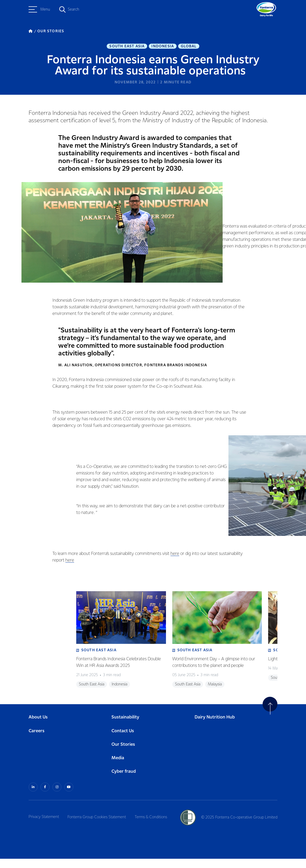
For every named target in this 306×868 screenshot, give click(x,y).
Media (118, 768)
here (174, 554)
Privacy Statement (44, 826)
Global (189, 47)
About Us (38, 727)
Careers (37, 741)
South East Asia (127, 47)
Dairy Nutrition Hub (215, 727)
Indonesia (163, 47)
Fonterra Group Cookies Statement (98, 826)
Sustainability (125, 727)
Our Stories (123, 754)
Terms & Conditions (153, 826)
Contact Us (123, 741)
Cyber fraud (124, 781)
